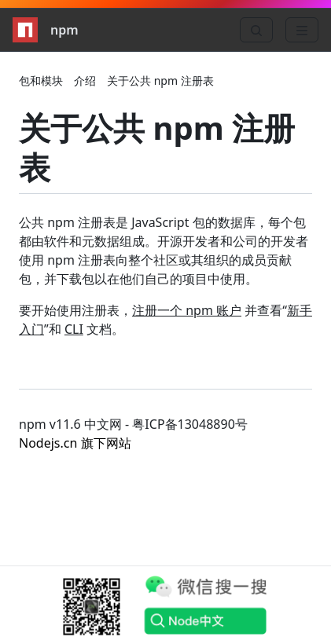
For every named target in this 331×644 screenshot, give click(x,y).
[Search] (256, 30)
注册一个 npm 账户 (187, 310)
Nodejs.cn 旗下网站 (75, 443)
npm (46, 30)
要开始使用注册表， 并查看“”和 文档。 (165, 320)
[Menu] (302, 30)
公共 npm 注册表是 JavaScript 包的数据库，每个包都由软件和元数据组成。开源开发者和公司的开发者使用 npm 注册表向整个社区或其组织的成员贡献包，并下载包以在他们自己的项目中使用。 (164, 251)
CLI (74, 329)
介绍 (85, 80)
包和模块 (41, 80)
